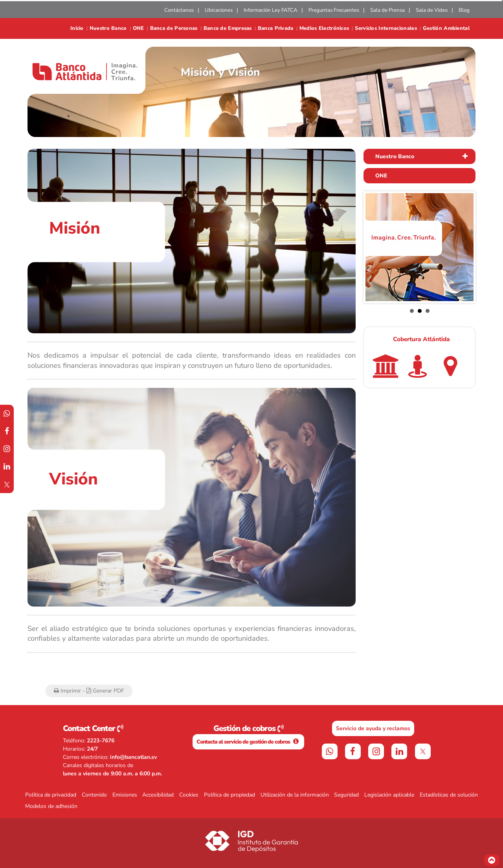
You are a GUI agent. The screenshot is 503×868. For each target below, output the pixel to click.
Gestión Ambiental (446, 28)
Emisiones (125, 795)
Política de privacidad (51, 795)
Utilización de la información (295, 795)
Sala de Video (432, 10)
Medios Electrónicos (324, 28)
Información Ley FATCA (271, 10)
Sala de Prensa (387, 10)
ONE (139, 28)
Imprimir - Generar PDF (89, 691)
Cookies (189, 795)
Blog (464, 10)
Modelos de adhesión (51, 806)
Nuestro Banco (108, 28)
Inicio (77, 28)
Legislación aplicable (389, 795)
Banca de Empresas (228, 28)
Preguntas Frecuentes (334, 10)
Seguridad (346, 795)
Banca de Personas (174, 28)
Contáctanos (179, 10)
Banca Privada (276, 28)
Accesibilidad (158, 795)
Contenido (94, 795)
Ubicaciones (219, 10)
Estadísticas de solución (449, 795)
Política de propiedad (229, 795)
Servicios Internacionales (386, 28)
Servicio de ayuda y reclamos (373, 728)
